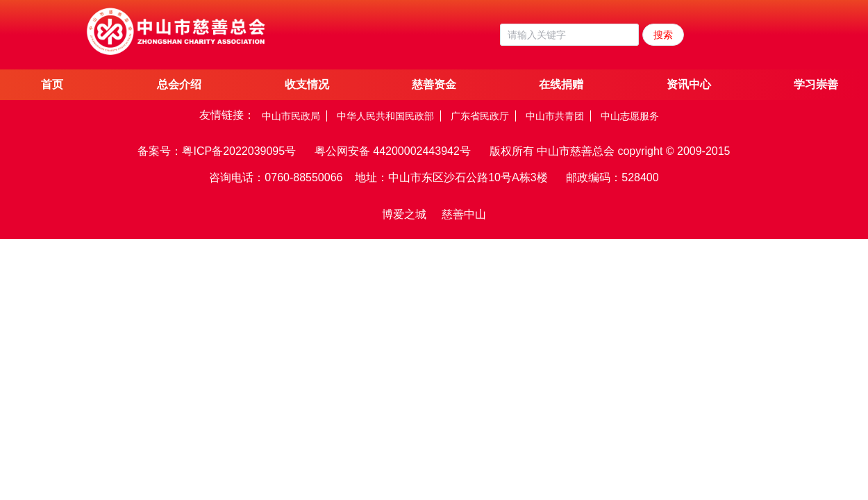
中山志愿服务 (630, 116)
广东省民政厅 (480, 116)
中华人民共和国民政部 (385, 116)
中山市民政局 (291, 116)
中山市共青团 (555, 116)
